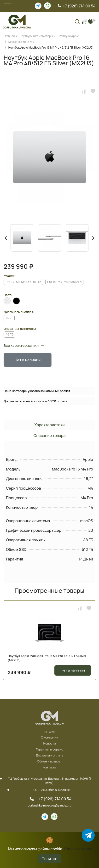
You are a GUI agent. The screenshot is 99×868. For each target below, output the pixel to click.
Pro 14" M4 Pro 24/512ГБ (64, 282)
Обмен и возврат (49, 762)
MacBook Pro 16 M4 (21, 42)
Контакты (50, 767)
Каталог (50, 732)
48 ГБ (9, 334)
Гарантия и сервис (50, 750)
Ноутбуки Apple (68, 36)
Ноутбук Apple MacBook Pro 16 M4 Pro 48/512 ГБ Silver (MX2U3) (51, 48)
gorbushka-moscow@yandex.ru (50, 805)
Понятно (50, 859)
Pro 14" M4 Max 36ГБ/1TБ (23, 282)
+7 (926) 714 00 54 (79, 6)
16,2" (9, 318)
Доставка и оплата (49, 756)
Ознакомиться (78, 849)
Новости (49, 744)
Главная (9, 36)
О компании (49, 738)
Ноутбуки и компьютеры (36, 36)
